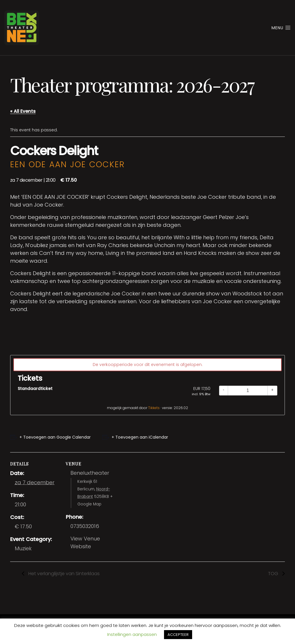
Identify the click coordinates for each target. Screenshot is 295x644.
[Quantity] (248, 391)
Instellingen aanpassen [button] (132, 634)
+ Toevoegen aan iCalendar (140, 437)
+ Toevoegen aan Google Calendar (55, 437)
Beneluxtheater (90, 473)
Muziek (23, 548)
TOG (274, 574)
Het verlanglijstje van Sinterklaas (63, 574)
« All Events (23, 111)
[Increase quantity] (272, 391)
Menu (281, 28)
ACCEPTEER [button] (178, 635)
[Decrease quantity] (224, 391)
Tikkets (154, 408)
